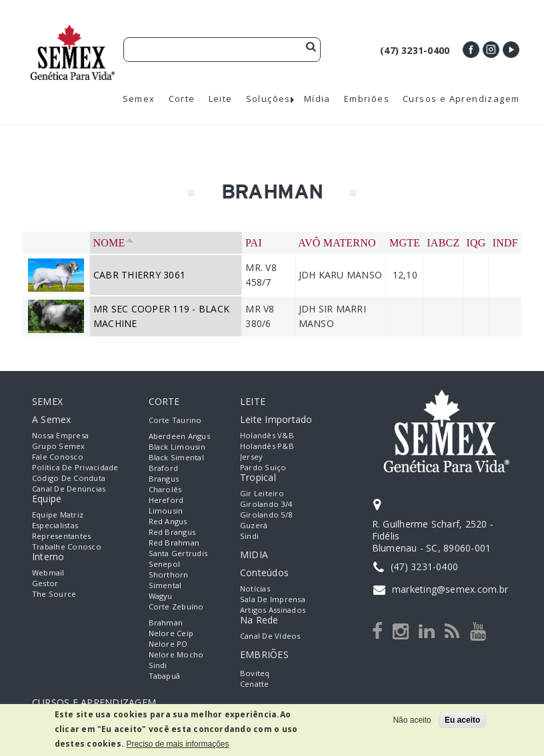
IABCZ (443, 243)
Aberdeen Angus (179, 436)
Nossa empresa (60, 435)
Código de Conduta (69, 478)
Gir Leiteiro (262, 493)
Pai (254, 243)
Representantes (61, 536)
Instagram (491, 50)
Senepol (165, 564)
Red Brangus (172, 532)
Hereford (166, 500)
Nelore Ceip (171, 633)
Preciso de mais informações (177, 744)
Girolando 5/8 (266, 515)
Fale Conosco (58, 457)
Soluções (268, 99)
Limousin (166, 511)
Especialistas (55, 525)
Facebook (471, 50)
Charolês (165, 489)
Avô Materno (337, 243)
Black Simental (176, 457)
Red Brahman (174, 543)
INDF (505, 243)
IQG (476, 243)
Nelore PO (168, 644)
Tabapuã (165, 676)
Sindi (158, 665)
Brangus (164, 479)
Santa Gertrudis (178, 553)
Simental (165, 585)
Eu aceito (462, 720)
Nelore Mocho (176, 654)
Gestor (45, 583)
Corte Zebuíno (176, 606)
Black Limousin (177, 447)
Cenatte (255, 684)
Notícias (255, 588)
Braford (164, 468)
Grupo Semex (59, 446)
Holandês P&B (267, 446)
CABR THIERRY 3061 (139, 275)
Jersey (251, 457)
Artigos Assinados (273, 610)
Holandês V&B (267, 435)
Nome (114, 243)
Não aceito (412, 720)
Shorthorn (169, 574)
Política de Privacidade (75, 467)
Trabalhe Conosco (67, 547)
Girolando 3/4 (266, 504)
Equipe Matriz (58, 515)
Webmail (48, 572)
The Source (54, 594)
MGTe (405, 243)
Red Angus (168, 521)
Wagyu (161, 596)
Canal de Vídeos (270, 636)
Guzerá (254, 525)
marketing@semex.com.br (450, 589)
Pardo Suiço (263, 467)
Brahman (166, 622)
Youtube (511, 50)
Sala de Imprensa (273, 599)
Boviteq (255, 673)
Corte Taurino (175, 420)
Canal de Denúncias (69, 489)
